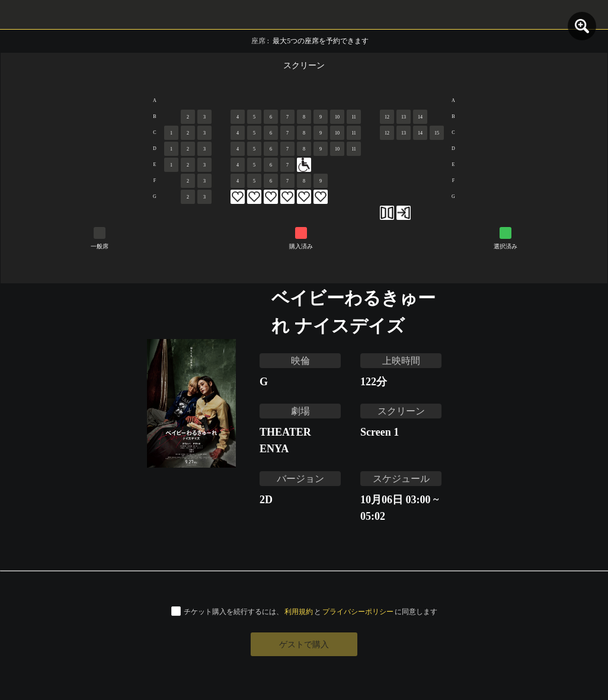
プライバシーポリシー (358, 611)
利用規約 (299, 611)
